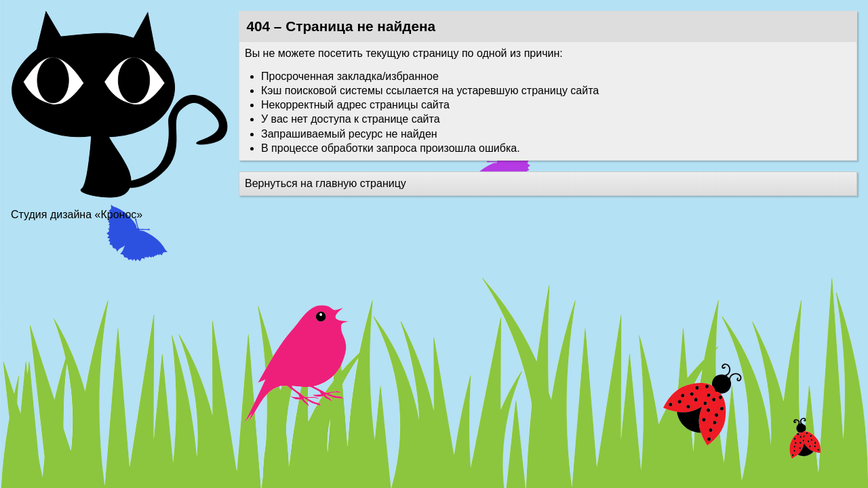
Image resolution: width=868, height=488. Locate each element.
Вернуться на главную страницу (325, 183)
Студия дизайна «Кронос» (77, 215)
